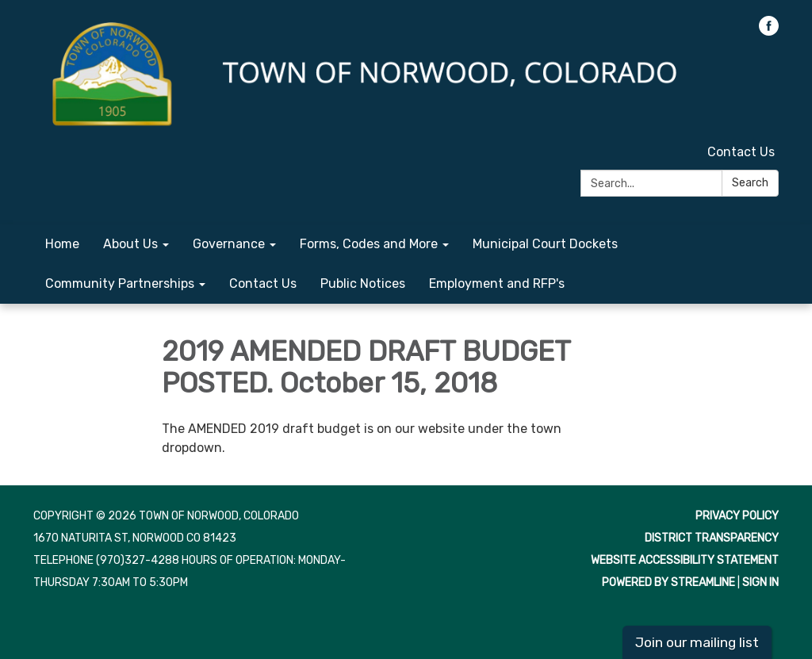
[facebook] (769, 31)
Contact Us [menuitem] (263, 284)
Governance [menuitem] (229, 244)
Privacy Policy (737, 516)
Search (750, 183)
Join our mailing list (697, 642)
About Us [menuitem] (130, 244)
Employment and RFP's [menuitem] (497, 284)
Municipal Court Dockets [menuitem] (545, 244)
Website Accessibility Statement (685, 560)
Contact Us (741, 152)
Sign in (760, 582)
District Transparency (712, 538)
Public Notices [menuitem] (363, 284)
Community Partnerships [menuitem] (120, 284)
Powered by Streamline (668, 582)
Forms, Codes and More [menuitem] (369, 244)
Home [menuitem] (62, 244)
